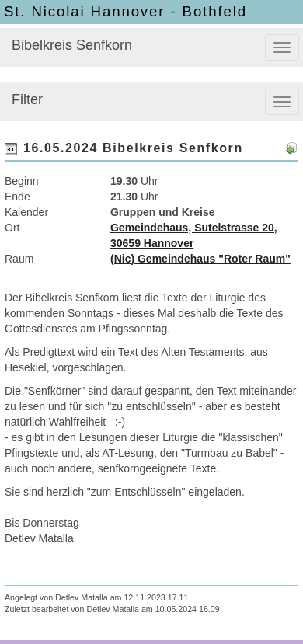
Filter (27, 99)
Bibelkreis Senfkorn (72, 45)
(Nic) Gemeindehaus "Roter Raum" (200, 259)
